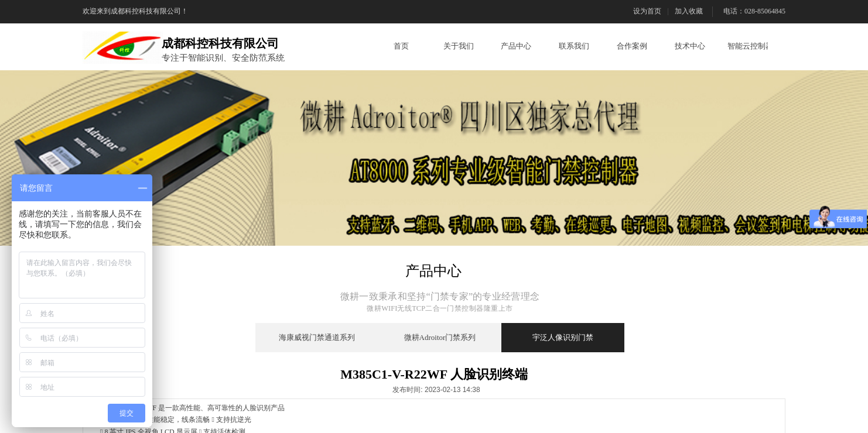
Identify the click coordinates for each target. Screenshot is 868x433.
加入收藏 (689, 11)
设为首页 (647, 11)
